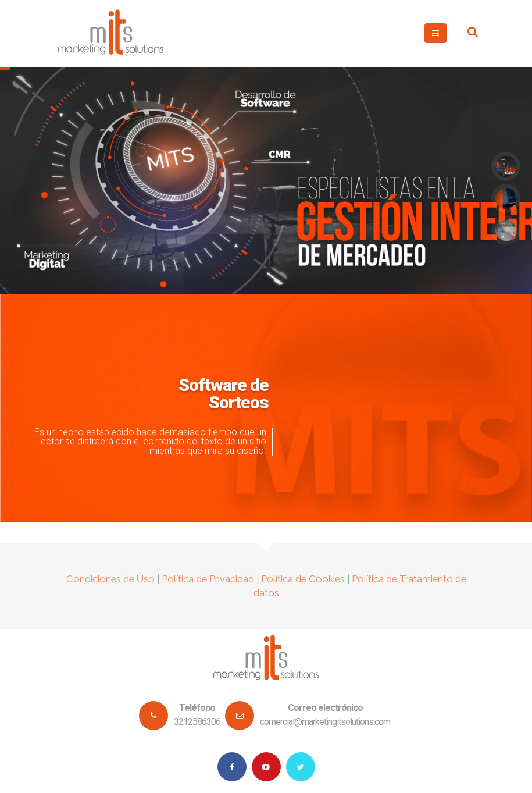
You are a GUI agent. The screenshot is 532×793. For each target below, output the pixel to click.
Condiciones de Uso (110, 584)
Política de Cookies (303, 584)
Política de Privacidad (208, 584)
